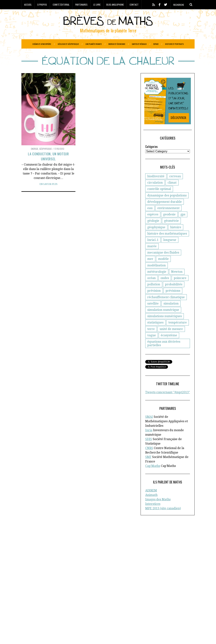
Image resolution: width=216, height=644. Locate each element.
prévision (154, 300)
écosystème (169, 345)
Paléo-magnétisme (81, 612)
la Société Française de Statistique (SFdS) (52, 553)
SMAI (149, 426)
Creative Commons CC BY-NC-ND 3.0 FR (89, 636)
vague (152, 345)
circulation (155, 192)
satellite (153, 313)
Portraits (27, 616)
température (178, 332)
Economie (52, 600)
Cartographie (30, 597)
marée (152, 255)
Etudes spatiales (32, 604)
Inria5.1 (153, 249)
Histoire (77, 608)
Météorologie (49, 612)
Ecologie (39, 600)
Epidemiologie (80, 600)
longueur (170, 249)
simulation (171, 313)
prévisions (173, 300)
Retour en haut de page (178, 636)
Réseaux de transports (36, 620)
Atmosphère (62, 593)
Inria (149, 439)
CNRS (149, 457)
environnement (168, 217)
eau (150, 217)
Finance (63, 604)
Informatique (30, 612)
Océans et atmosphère (42, 44)
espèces (153, 224)
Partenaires (81, 5)
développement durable (165, 211)
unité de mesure (171, 338)
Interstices (153, 513)
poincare (180, 287)
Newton (177, 281)
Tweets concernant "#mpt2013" (168, 402)
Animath (151, 504)
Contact (134, 5)
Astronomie (45, 593)
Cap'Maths (153, 475)
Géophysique (46, 158)
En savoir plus (49, 193)
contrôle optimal (159, 198)
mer (150, 268)
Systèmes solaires (85, 620)
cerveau (175, 186)
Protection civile (45, 616)
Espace (156, 44)
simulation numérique (163, 319)
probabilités (174, 294)
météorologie (157, 281)
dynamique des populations (167, 205)
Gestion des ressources (55, 608)
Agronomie (29, 593)
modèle (163, 268)
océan (151, 287)
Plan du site (161, 565)
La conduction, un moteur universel (49, 166)
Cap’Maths (32, 565)
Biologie (93, 593)
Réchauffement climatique (74, 616)
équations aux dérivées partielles (164, 353)
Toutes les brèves (165, 561)
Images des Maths (158, 509)
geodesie (169, 224)
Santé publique (62, 620)
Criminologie (58, 597)
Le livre (97, 5)
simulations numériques (165, 325)
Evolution (50, 604)
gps (183, 224)
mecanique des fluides (163, 262)
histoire (176, 237)
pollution (154, 294)
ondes (165, 287)
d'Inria (91, 549)
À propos (42, 5)
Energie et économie (117, 44)
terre (151, 338)
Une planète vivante (94, 44)
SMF (148, 466)
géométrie (171, 230)
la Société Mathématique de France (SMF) (48, 561)
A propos (159, 545)
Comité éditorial (61, 5)
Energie (35, 158)
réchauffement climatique (166, 306)
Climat (44, 597)
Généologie (89, 604)
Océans (63, 612)
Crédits (113, 636)
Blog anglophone (115, 5)
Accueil (28, 5)
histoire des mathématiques (167, 243)
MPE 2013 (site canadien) (163, 518)
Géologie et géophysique (68, 44)
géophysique (156, 237)
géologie (153, 230)
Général (75, 604)
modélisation (157, 275)
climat (172, 192)
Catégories (151, 156)
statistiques (155, 332)
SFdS (149, 448)
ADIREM (151, 500)
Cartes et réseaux (139, 44)
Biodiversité (79, 593)
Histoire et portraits (174, 44)
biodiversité (156, 186)
